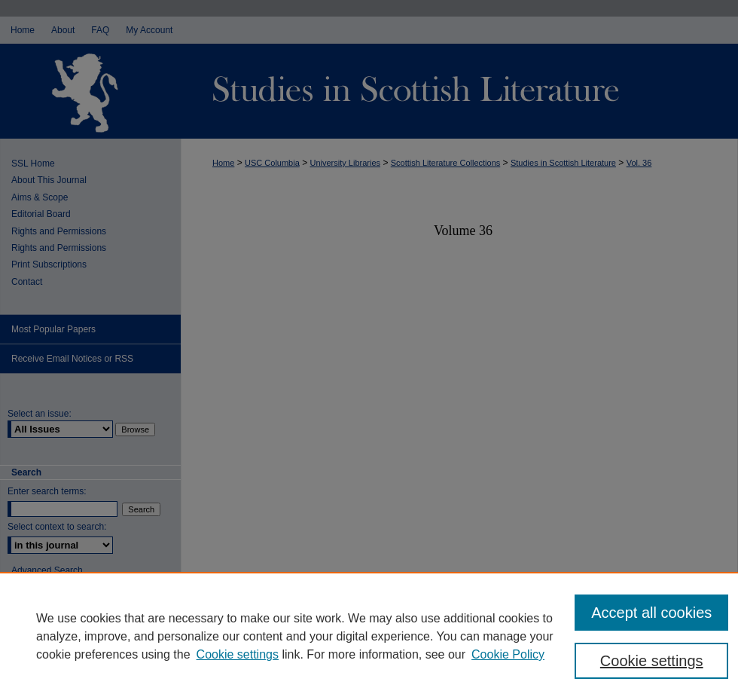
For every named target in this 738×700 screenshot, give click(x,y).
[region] (369, 636)
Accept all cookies (651, 613)
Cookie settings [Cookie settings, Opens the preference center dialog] (652, 661)
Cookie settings (238, 654)
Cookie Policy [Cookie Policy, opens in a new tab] (508, 654)
